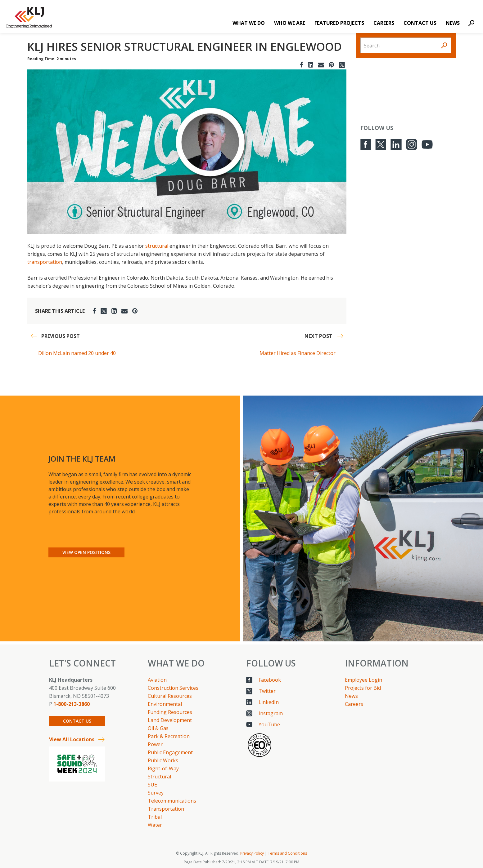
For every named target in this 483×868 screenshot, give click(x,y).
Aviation (157, 680)
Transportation (166, 809)
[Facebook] (302, 65)
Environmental (165, 704)
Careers (384, 23)
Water (155, 825)
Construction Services (173, 688)
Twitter (267, 691)
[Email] (321, 65)
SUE (152, 785)
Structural (159, 777)
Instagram (271, 713)
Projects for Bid (363, 688)
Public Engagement (170, 752)
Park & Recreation (169, 736)
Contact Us (420, 23)
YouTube (269, 724)
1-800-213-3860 (72, 704)
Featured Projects (339, 23)
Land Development (170, 720)
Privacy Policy (252, 853)
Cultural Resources (170, 696)
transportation (45, 262)
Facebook (270, 680)
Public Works (163, 760)
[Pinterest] (331, 65)
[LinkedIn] (311, 65)
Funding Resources (170, 712)
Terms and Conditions (287, 853)
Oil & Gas (158, 728)
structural (157, 246)
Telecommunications (172, 801)
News (453, 23)
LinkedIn (269, 702)
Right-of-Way (163, 768)
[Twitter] (342, 65)
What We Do (249, 23)
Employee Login (363, 680)
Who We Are (290, 23)
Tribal (155, 817)
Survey (156, 793)
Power (155, 744)
